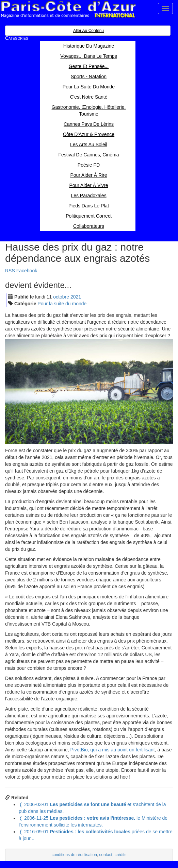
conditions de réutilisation (74, 855)
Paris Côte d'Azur (68, 9)
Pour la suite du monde (62, 304)
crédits (121, 855)
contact (106, 855)
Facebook (27, 271)
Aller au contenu (88, 31)
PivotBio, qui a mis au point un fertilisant (112, 750)
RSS (10, 271)
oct (61, 297)
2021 (76, 297)
